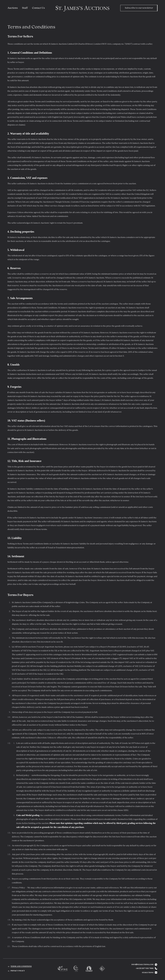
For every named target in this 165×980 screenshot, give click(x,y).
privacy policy (16, 971)
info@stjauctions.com (145, 965)
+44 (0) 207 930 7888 (144, 968)
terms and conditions (20, 966)
